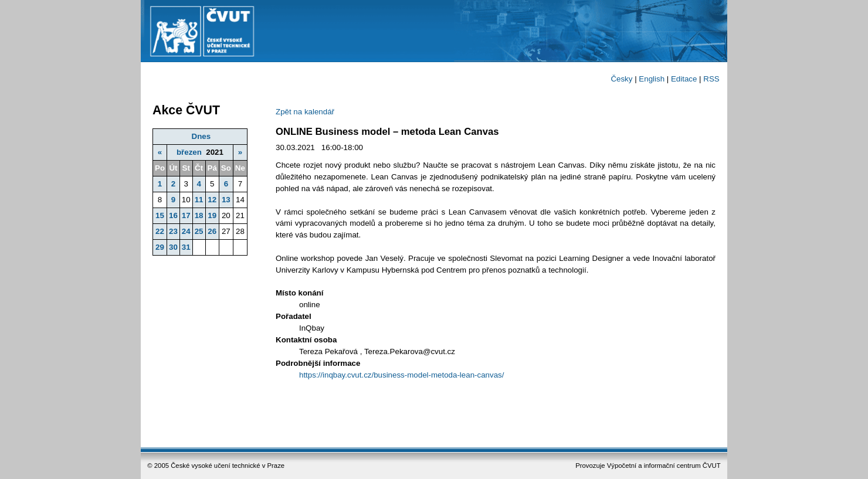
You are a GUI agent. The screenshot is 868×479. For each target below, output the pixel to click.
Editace (684, 79)
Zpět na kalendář (305, 112)
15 (160, 215)
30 (173, 247)
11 (199, 200)
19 (212, 215)
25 (199, 231)
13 (226, 200)
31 (186, 247)
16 (173, 215)
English (652, 79)
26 (212, 231)
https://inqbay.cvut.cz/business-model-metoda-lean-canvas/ (401, 375)
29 (160, 247)
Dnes (201, 136)
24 (186, 231)
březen (189, 152)
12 (212, 200)
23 (173, 231)
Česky (621, 79)
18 (199, 215)
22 (160, 231)
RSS (711, 79)
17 (186, 215)
